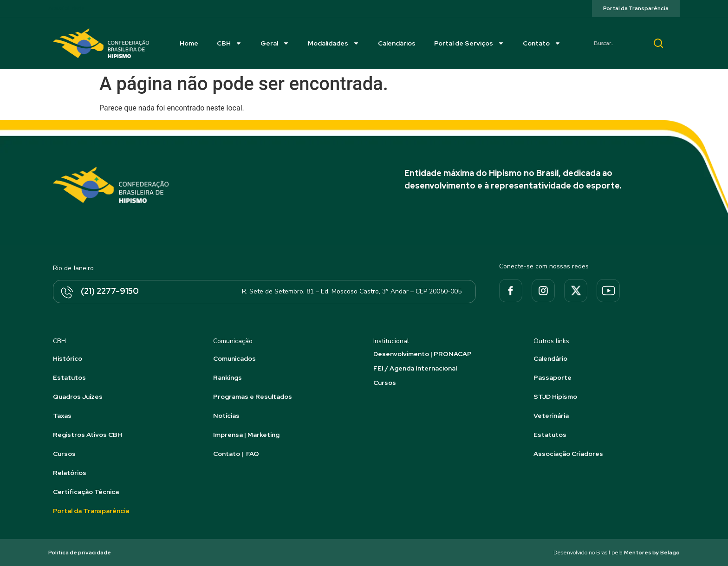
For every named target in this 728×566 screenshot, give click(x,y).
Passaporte (552, 377)
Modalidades (334, 43)
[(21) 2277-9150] (66, 293)
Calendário (550, 358)
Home (189, 43)
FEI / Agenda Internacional (415, 368)
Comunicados (234, 358)
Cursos (64, 454)
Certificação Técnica (86, 492)
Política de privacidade (80, 553)
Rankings (227, 377)
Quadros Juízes (78, 397)
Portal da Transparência (91, 511)
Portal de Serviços (469, 43)
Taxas (62, 416)
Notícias (226, 416)
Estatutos (69, 377)
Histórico (68, 358)
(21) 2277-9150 (110, 291)
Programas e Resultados (253, 397)
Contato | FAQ (236, 454)
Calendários (397, 43)
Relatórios (70, 473)
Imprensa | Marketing (246, 435)
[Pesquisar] (658, 43)
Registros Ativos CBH (88, 435)
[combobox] (615, 43)
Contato (542, 43)
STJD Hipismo (555, 397)
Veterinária (551, 416)
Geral (275, 43)
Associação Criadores (568, 454)
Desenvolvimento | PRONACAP (422, 354)
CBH (229, 43)
